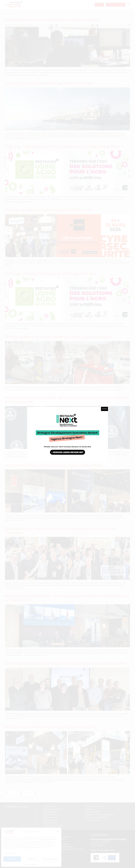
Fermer (104, 409)
